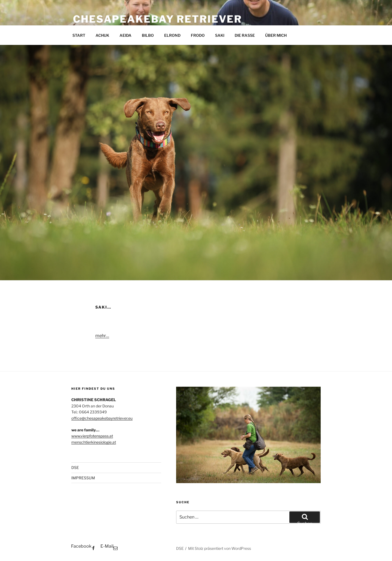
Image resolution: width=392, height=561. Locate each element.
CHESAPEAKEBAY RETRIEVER (157, 19)
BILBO (148, 35)
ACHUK (102, 35)
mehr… (102, 336)
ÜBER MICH (276, 35)
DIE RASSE (245, 35)
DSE (75, 467)
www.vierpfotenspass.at (92, 436)
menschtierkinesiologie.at (94, 442)
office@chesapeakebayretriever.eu (102, 418)
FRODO (198, 35)
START (79, 35)
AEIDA (125, 35)
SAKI (220, 35)
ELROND (172, 35)
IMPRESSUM (83, 478)
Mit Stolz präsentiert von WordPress (220, 548)
